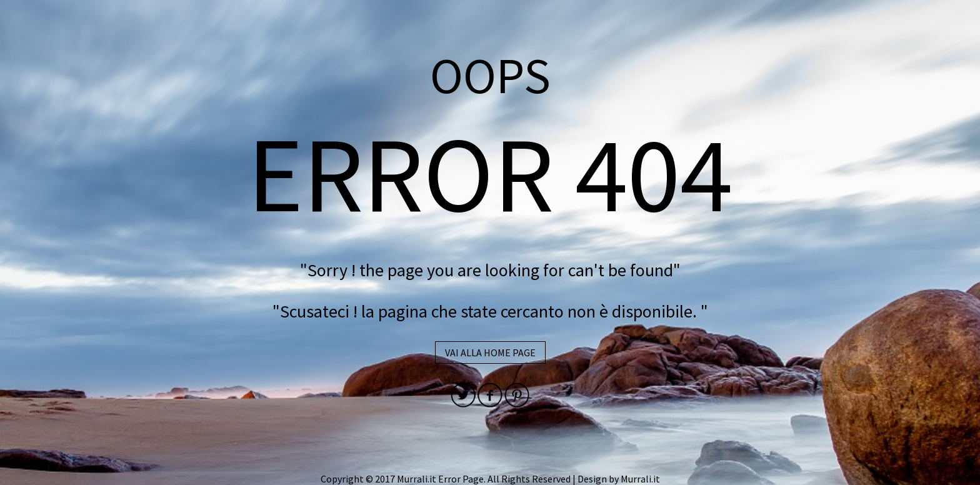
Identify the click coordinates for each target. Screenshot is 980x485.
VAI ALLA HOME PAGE (490, 352)
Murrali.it (640, 479)
